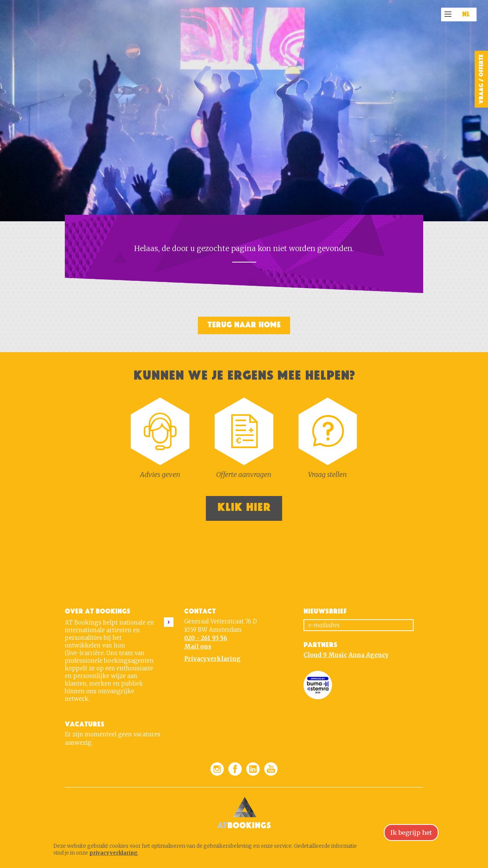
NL (466, 14)
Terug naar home (244, 325)
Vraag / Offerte (481, 79)
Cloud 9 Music (325, 655)
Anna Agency (368, 655)
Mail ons (198, 647)
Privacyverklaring (212, 659)
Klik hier (244, 507)
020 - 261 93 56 (206, 638)
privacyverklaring (113, 853)
